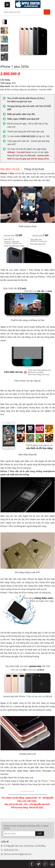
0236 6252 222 (11, 850)
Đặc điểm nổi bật (10, 169)
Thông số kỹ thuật (34, 169)
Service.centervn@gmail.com (18, 854)
